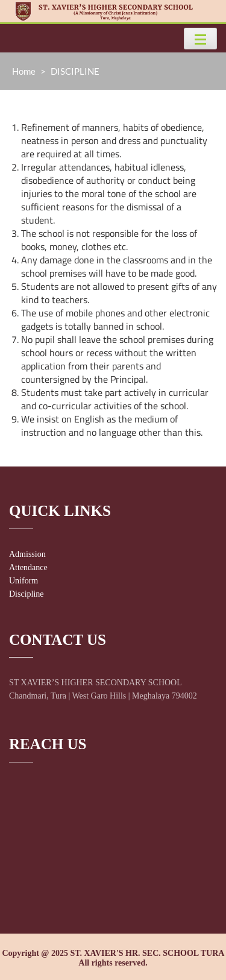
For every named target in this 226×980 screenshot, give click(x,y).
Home (24, 71)
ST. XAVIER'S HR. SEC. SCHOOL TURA (147, 953)
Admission (27, 554)
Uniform (24, 581)
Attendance (28, 567)
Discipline (27, 594)
